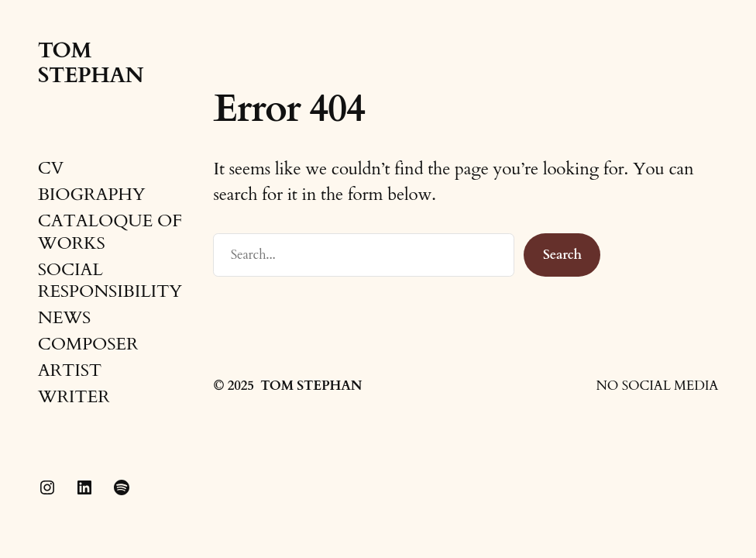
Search (562, 255)
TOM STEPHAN (91, 63)
